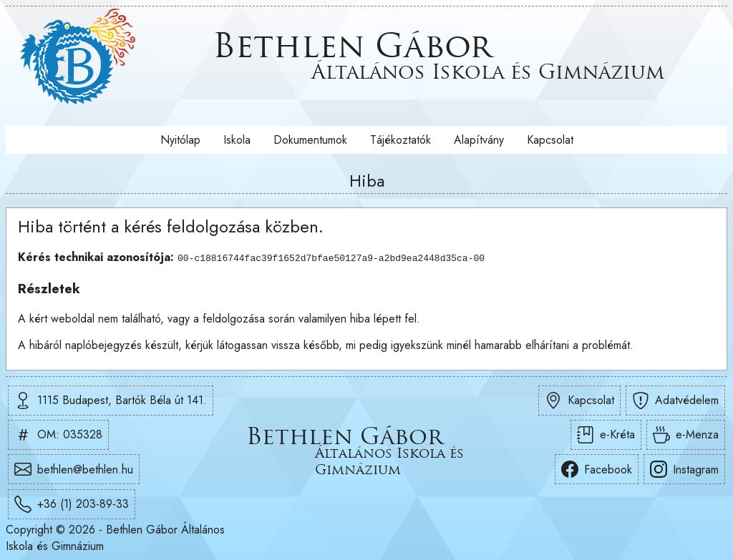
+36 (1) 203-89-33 (72, 504)
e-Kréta (606, 435)
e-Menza (686, 435)
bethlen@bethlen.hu (74, 469)
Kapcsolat (550, 140)
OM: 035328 (58, 435)
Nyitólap (180, 140)
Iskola (237, 140)
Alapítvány (479, 140)
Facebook (597, 469)
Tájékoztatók (401, 140)
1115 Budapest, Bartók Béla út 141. (111, 400)
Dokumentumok (310, 140)
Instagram (684, 469)
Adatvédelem (675, 400)
